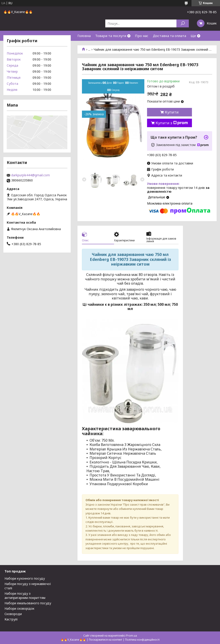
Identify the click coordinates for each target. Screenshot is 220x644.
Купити (172, 112)
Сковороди (13, 614)
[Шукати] (183, 23)
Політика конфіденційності (142, 640)
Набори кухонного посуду (25, 578)
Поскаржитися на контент (106, 640)
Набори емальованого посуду (28, 603)
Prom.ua (132, 636)
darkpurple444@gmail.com (31, 175)
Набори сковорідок (19, 608)
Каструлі (11, 619)
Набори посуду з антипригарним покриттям (25, 596)
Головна (84, 36)
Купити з (172, 123)
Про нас (142, 36)
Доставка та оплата (169, 36)
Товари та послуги (111, 36)
